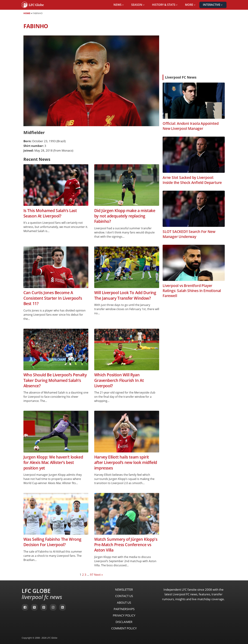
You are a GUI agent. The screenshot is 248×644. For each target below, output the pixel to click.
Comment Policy (124, 628)
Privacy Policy (124, 615)
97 (92, 575)
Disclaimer (124, 622)
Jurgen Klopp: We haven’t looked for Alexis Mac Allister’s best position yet (53, 463)
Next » (98, 575)
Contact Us (124, 596)
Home (27, 13)
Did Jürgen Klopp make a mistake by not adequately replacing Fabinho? (125, 216)
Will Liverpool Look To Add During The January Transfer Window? (125, 295)
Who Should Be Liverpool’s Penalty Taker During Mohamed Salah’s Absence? (55, 380)
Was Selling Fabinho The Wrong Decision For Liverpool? (52, 542)
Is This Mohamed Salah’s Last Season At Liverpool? (50, 213)
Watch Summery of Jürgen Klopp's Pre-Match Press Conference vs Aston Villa (126, 545)
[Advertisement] (194, 46)
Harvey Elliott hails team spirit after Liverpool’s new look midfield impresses (126, 463)
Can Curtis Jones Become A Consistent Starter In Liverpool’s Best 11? (53, 298)
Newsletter (124, 590)
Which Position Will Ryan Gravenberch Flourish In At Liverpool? (119, 380)
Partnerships (124, 609)
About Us (124, 603)
